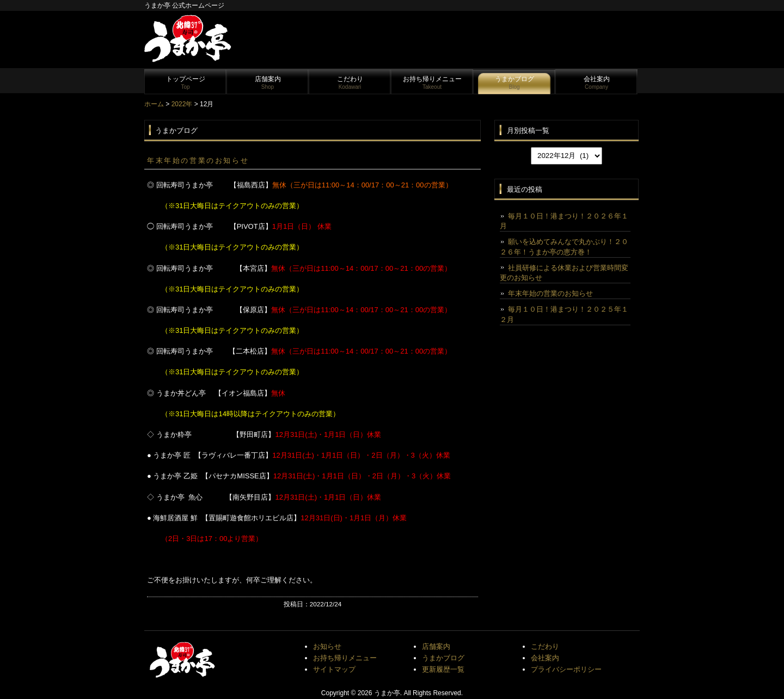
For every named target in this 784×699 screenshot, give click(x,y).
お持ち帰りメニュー (432, 83)
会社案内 (597, 83)
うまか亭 (387, 693)
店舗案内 (268, 83)
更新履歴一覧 (443, 669)
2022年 (182, 104)
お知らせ (327, 646)
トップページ (186, 83)
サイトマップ (334, 669)
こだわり (350, 83)
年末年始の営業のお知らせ (198, 160)
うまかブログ (514, 83)
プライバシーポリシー (566, 669)
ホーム (154, 104)
